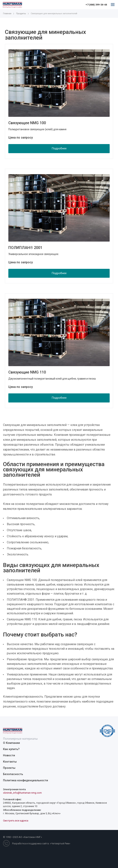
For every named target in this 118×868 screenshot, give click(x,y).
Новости (9, 755)
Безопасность (13, 774)
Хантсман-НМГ (32, 837)
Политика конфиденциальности (26, 780)
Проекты (9, 768)
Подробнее (59, 148)
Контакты (10, 762)
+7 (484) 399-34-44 (96, 5)
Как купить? (11, 749)
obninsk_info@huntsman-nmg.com (22, 793)
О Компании (11, 743)
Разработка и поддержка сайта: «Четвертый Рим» (41, 843)
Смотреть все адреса (16, 821)
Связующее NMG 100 (27, 123)
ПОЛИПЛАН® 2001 (25, 248)
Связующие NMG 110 (27, 372)
